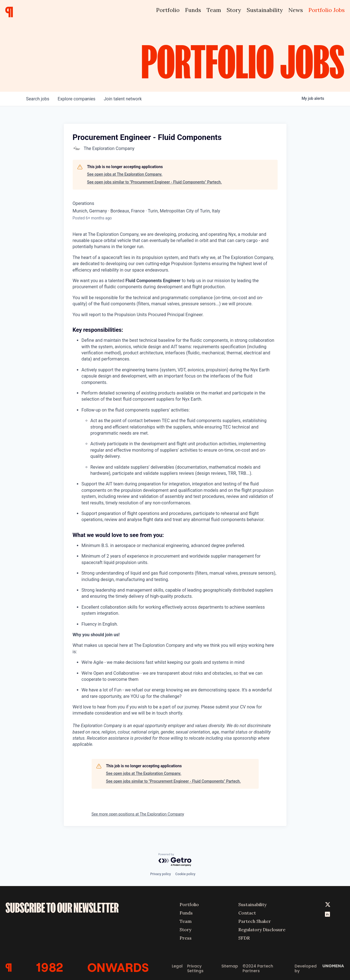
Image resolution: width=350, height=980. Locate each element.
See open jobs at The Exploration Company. (125, 174)
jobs (38, 99)
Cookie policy (185, 874)
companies (77, 99)
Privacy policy (160, 874)
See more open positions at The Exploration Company (138, 814)
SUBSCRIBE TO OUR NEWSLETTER (62, 908)
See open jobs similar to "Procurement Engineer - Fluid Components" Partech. (155, 182)
